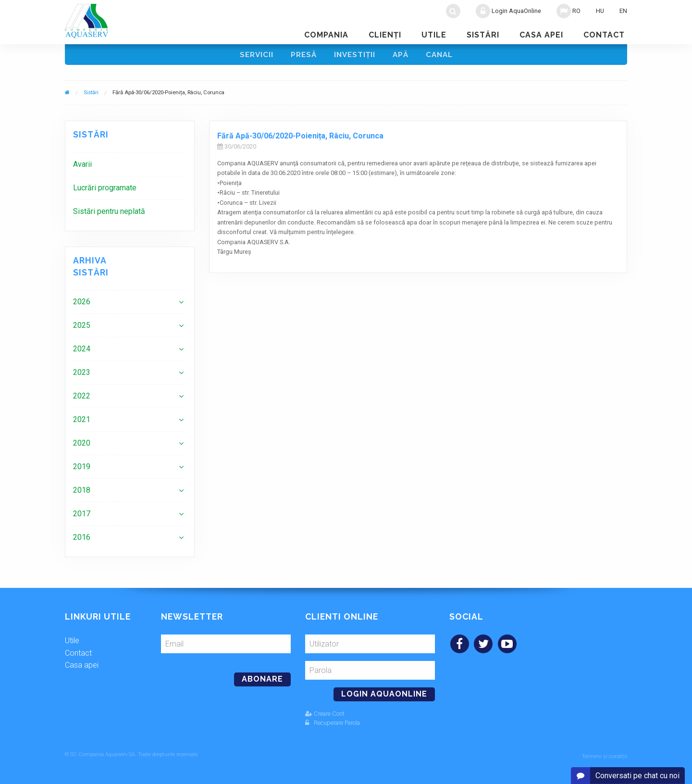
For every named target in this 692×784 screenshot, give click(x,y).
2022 (82, 398)
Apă (402, 56)
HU (600, 11)
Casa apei (541, 35)
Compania (326, 35)
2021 (82, 422)
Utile (434, 35)
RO (568, 11)
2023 (82, 375)
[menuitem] (130, 167)
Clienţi (385, 35)
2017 (82, 516)
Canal (442, 56)
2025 (82, 328)
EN (623, 11)
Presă (302, 56)
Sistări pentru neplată (109, 214)
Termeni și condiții (605, 756)
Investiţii (355, 56)
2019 (82, 469)
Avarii (82, 167)
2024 (82, 351)
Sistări (483, 35)
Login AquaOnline (508, 11)
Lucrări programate (105, 190)
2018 (82, 492)
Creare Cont (325, 716)
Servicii (253, 56)
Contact (604, 35)
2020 (82, 445)
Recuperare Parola (333, 725)
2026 (82, 304)
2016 (82, 540)
